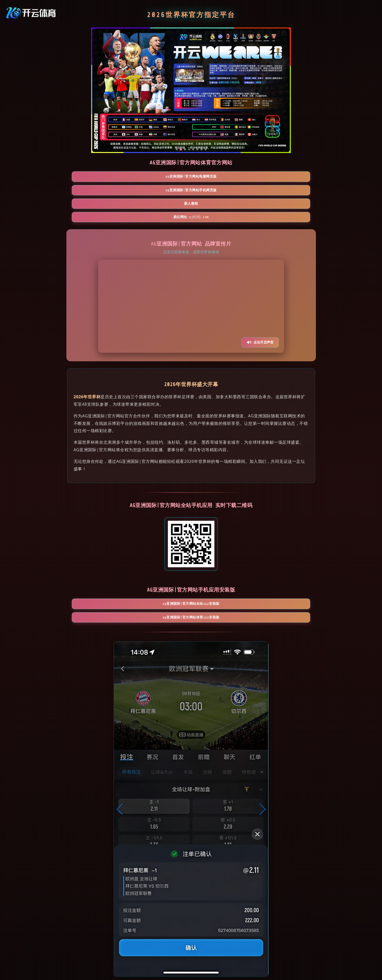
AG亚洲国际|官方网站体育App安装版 (221, 573)
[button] (120, 768)
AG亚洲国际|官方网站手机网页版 (161, 180)
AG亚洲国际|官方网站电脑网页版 (101, 180)
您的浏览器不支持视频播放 (191, 272)
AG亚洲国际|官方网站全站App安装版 (161, 573)
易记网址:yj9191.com (281, 180)
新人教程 (221, 180)
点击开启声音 (260, 308)
